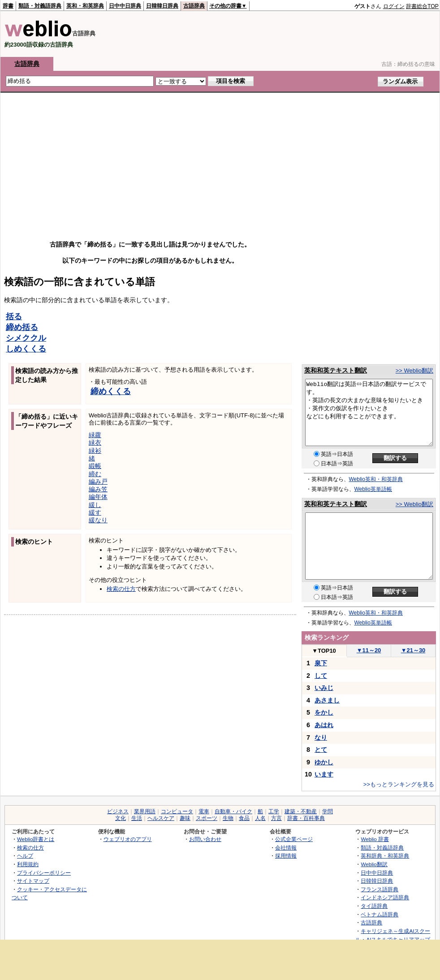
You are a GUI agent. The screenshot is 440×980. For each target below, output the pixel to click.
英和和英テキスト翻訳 (336, 370)
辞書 (8, 6)
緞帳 (95, 466)
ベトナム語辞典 (380, 914)
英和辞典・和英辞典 (385, 856)
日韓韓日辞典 (162, 6)
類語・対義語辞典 (40, 6)
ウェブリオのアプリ (128, 839)
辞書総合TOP (422, 6)
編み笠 (98, 489)
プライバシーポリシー (44, 873)
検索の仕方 (121, 589)
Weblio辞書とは (36, 839)
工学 (274, 811)
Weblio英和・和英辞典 (376, 479)
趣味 (185, 818)
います (324, 774)
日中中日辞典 (125, 6)
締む (95, 474)
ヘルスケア (161, 818)
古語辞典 (194, 6)
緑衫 (95, 451)
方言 (276, 818)
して (321, 676)
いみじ (324, 688)
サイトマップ (33, 881)
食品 (244, 818)
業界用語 (145, 811)
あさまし (327, 700)
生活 (137, 818)
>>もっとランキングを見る (399, 784)
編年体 (98, 497)
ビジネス (118, 811)
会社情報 (286, 848)
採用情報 (286, 856)
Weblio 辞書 (375, 839)
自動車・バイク (233, 811)
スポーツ (207, 818)
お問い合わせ (205, 839)
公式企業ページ (294, 839)
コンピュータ (177, 811)
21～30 (413, 650)
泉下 (321, 663)
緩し (95, 505)
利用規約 (28, 864)
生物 (228, 818)
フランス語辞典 (380, 889)
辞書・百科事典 (306, 818)
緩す (95, 512)
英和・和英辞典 (85, 6)
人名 (260, 818)
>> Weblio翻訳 (414, 371)
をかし (324, 712)
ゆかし (324, 762)
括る (14, 317)
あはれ (324, 725)
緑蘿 (95, 435)
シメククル (26, 338)
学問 (328, 811)
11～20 (369, 650)
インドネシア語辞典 (385, 897)
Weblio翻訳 (374, 864)
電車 (204, 811)
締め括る (22, 327)
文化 (121, 818)
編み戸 (98, 481)
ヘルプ (25, 856)
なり (321, 737)
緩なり (98, 520)
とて (321, 750)
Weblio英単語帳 (373, 489)
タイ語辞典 (374, 906)
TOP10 (324, 651)
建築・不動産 (301, 811)
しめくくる (26, 349)
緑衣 (95, 442)
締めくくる (111, 391)
